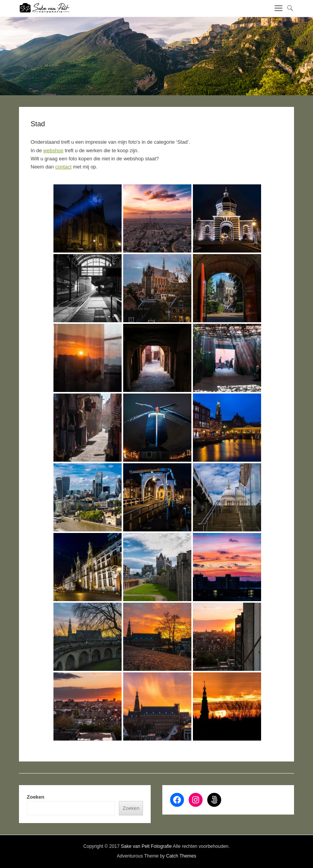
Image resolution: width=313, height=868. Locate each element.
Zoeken (36, 797)
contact (64, 167)
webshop (53, 150)
